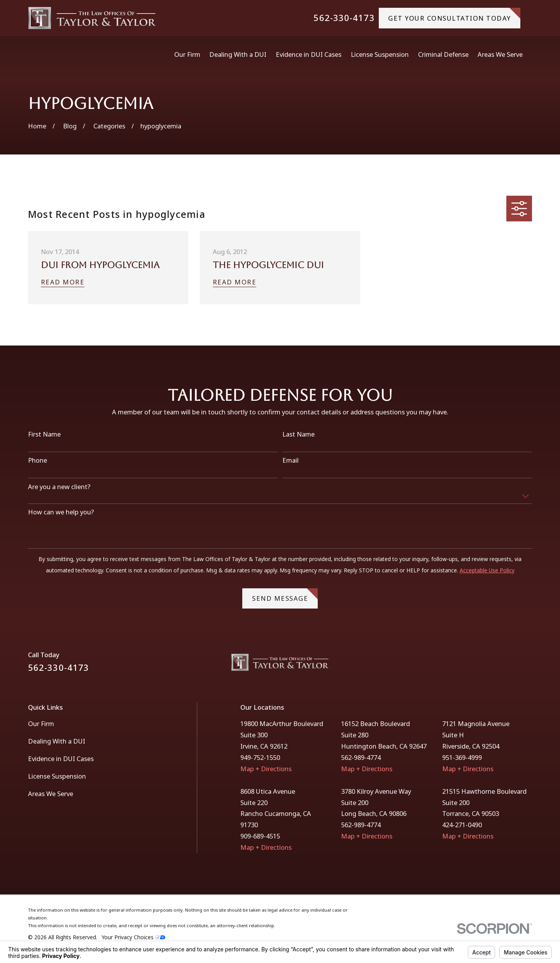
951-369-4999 (462, 757)
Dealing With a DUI (57, 741)
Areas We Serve (51, 794)
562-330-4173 (344, 18)
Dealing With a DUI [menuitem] (238, 54)
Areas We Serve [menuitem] (500, 54)
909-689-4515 (260, 836)
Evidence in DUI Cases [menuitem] (309, 54)
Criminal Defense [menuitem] (443, 54)
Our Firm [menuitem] (187, 54)
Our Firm (41, 724)
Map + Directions (266, 769)
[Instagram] (528, 665)
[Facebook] (507, 665)
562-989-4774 (361, 757)
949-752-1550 (260, 757)
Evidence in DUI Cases (61, 759)
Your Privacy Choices (134, 937)
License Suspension (57, 776)
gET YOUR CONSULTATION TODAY (454, 15)
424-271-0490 (462, 825)
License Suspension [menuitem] (380, 54)
